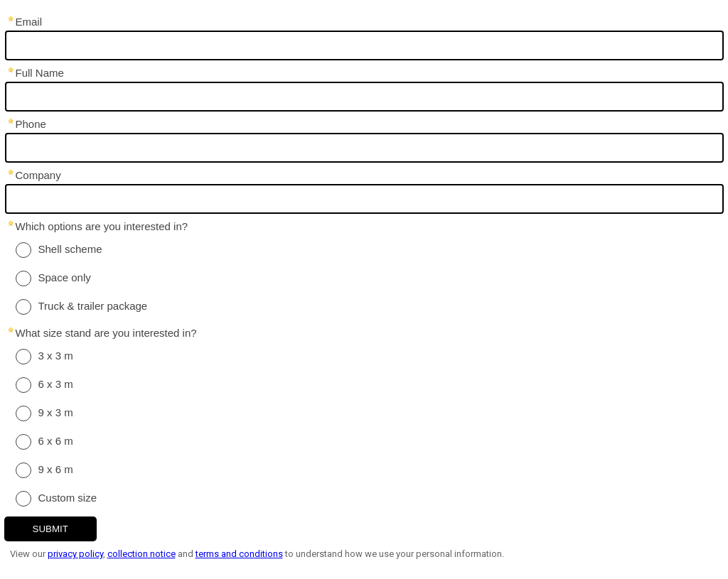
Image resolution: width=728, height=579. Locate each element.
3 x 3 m (56, 356)
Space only (65, 277)
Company (38, 175)
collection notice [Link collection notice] (141, 554)
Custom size (68, 498)
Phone (31, 124)
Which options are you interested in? (102, 226)
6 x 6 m (56, 441)
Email (29, 22)
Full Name (40, 73)
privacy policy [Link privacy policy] (75, 554)
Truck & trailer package (93, 306)
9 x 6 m (56, 469)
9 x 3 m (56, 412)
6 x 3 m (56, 384)
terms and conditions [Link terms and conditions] (239, 554)
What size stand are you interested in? (106, 333)
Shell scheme (70, 249)
